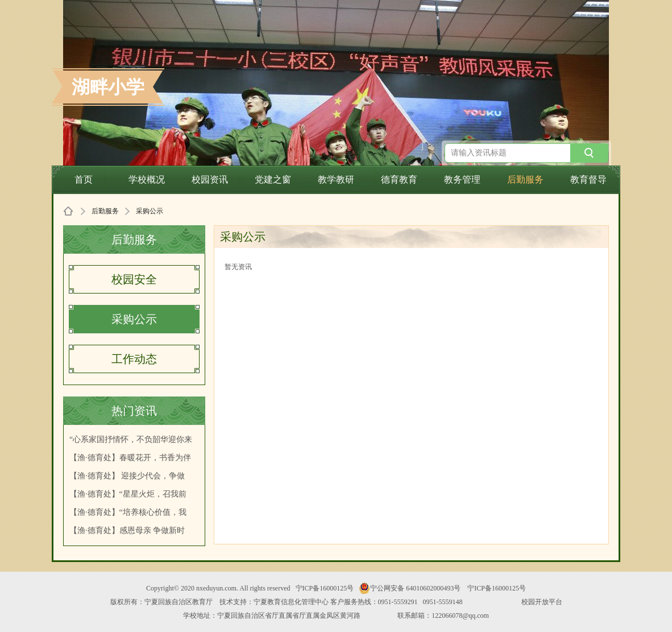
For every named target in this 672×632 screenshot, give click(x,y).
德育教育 (399, 179)
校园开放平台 (542, 602)
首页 (84, 179)
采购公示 (134, 319)
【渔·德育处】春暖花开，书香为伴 (130, 458)
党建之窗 (273, 179)
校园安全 (134, 279)
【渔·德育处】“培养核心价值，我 (128, 512)
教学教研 (336, 179)
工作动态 (134, 359)
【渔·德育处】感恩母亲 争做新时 (127, 530)
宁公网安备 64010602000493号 (410, 588)
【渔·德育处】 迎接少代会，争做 (127, 476)
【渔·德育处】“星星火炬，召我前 (128, 494)
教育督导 (588, 179)
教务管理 (462, 179)
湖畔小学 (108, 87)
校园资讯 (210, 179)
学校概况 (147, 179)
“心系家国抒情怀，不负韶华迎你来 (131, 439)
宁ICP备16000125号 (325, 588)
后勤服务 (525, 179)
